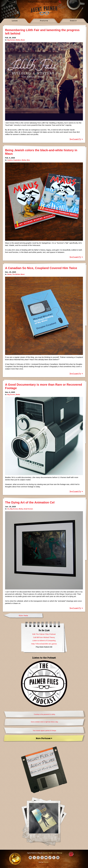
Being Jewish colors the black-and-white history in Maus (41, 152)
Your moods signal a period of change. (45, 731)
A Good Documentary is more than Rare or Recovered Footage (44, 386)
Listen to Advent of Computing (44, 640)
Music (23, 40)
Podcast (31, 2)
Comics (10, 160)
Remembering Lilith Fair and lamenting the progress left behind (42, 32)
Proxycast (39, 2)
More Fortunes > (44, 738)
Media (18, 40)
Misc (28, 160)
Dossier (73, 21)
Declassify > (76, 139)
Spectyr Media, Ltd (49, 853)
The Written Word (18, 274)
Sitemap (59, 853)
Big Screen (11, 40)
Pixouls (46, 862)
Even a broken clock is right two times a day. (45, 722)
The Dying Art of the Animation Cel (30, 502)
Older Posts (23, 615)
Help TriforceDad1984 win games (44, 644)
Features (44, 21)
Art (8, 509)
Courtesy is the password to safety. (45, 714)
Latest (15, 21)
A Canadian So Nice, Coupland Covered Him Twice (41, 268)
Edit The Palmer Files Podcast (44, 634)
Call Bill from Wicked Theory (44, 637)
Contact (54, 2)
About (47, 2)
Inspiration (17, 160)
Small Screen (28, 509)
